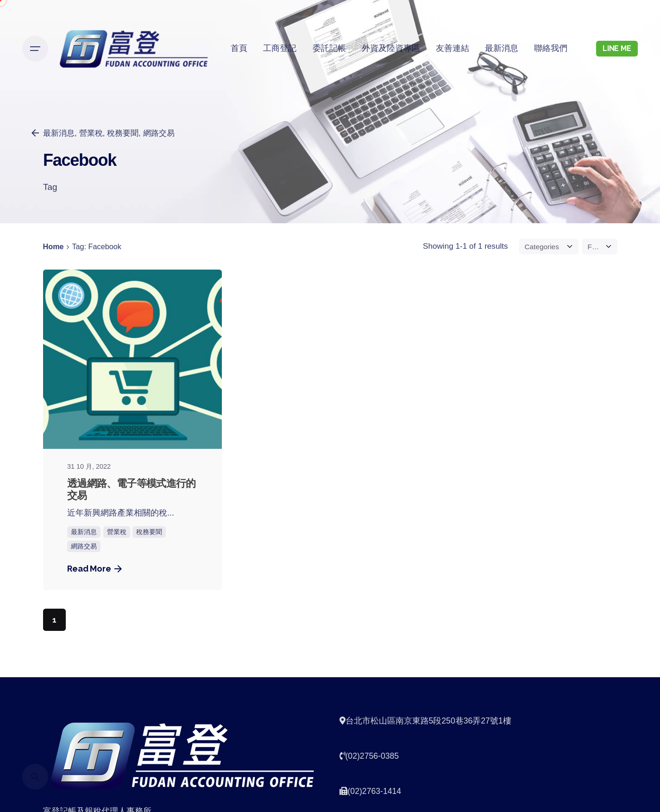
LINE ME (617, 48)
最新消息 (84, 532)
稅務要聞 (123, 133)
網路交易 (158, 133)
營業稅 (91, 133)
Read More (94, 569)
